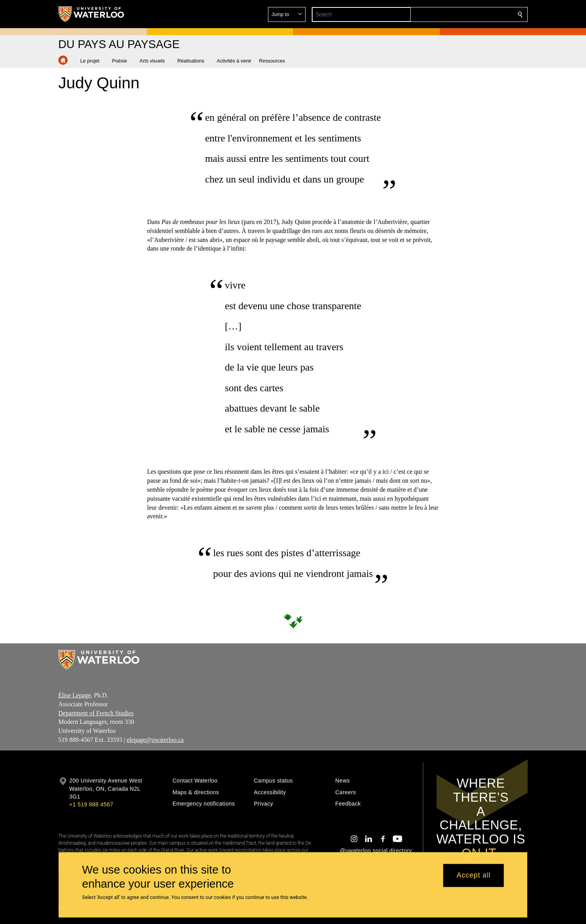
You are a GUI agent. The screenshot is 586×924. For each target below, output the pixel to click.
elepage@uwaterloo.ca (155, 740)
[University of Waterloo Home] (92, 14)
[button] (464, 14)
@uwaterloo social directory (376, 851)
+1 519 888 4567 (91, 804)
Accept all (474, 876)
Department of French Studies (96, 713)
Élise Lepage (75, 695)
